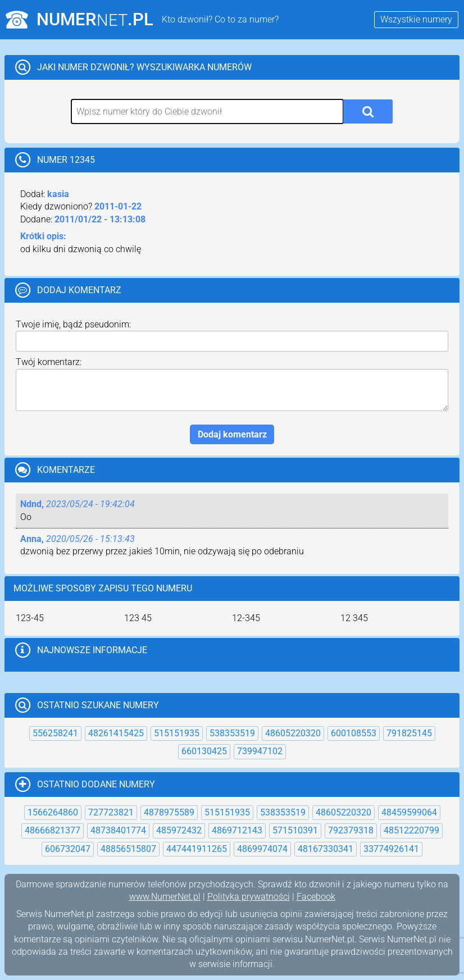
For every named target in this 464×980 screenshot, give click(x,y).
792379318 (351, 830)
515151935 (177, 733)
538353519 (232, 733)
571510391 (295, 830)
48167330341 (326, 849)
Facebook (316, 897)
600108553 (354, 733)
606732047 (68, 849)
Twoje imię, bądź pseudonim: (73, 324)
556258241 (55, 733)
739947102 (260, 751)
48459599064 (409, 812)
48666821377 (53, 830)
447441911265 (197, 849)
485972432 (179, 830)
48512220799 (411, 830)
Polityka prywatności (249, 897)
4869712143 (237, 830)
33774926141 (391, 849)
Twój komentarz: (49, 362)
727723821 (111, 812)
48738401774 (118, 830)
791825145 (409, 733)
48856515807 (128, 849)
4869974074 (262, 849)
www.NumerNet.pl (165, 897)
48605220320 (293, 733)
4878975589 (169, 812)
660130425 (204, 751)
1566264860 (53, 812)
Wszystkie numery (416, 19)
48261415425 (116, 733)
